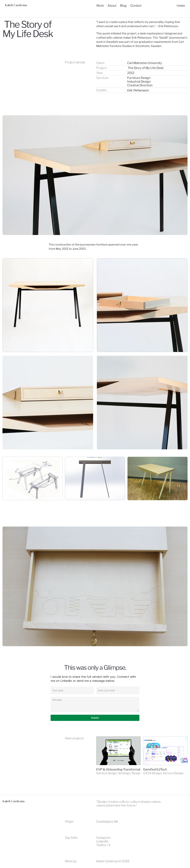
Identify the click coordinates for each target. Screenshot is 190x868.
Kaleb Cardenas (16, 6)
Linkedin (66, 681)
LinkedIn (102, 841)
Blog (123, 6)
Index (181, 6)
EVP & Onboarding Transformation (121, 769)
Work (100, 6)
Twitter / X (103, 845)
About (112, 6)
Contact (136, 6)
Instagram (103, 838)
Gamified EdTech (155, 769)
